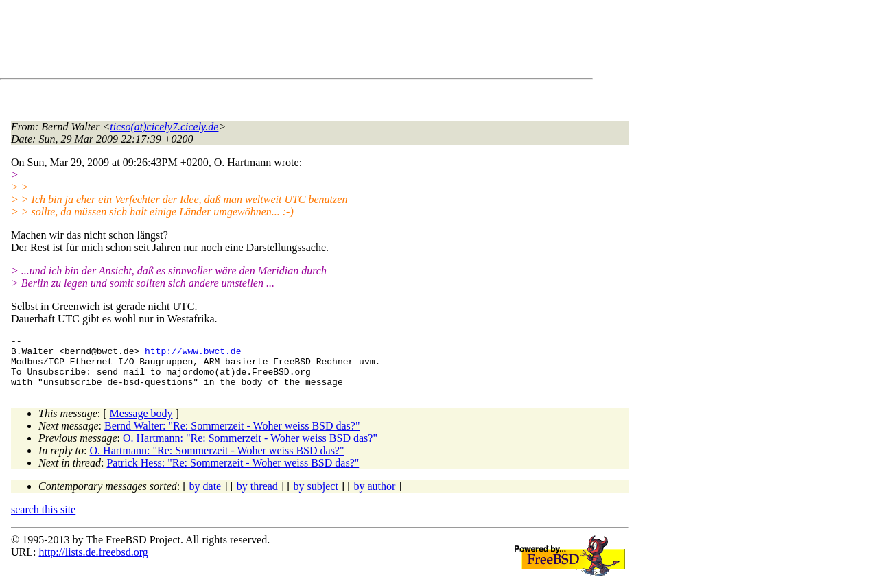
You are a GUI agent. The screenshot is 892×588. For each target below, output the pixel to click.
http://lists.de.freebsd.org (93, 562)
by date (206, 496)
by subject (316, 496)
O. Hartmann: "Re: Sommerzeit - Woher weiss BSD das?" (250, 448)
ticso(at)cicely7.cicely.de (164, 127)
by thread (257, 496)
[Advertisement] (261, 42)
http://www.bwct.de (193, 355)
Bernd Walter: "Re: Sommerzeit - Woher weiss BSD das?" (232, 436)
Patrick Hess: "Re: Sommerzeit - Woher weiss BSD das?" (233, 473)
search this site (43, 520)
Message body (141, 424)
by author (374, 496)
